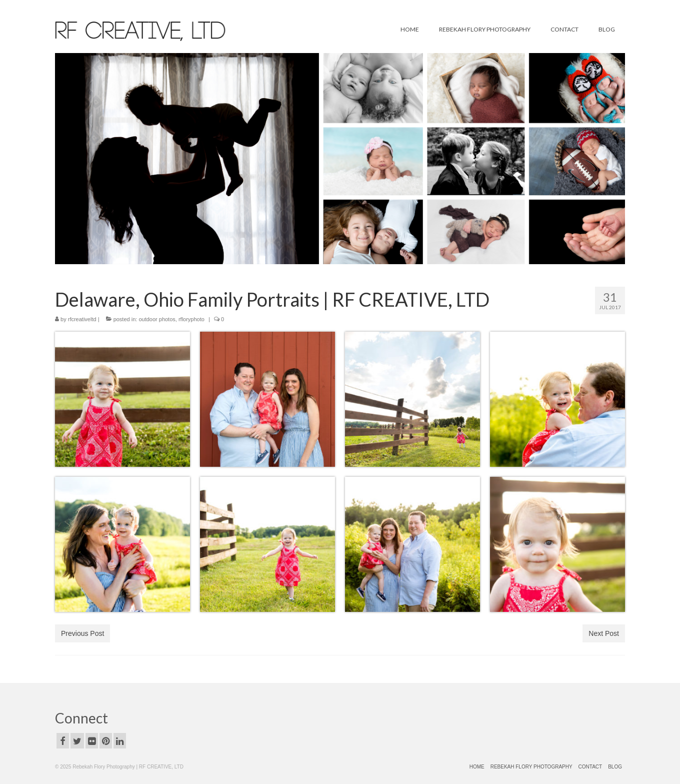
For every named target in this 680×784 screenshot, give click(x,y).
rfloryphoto (191, 319)
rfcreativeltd (82, 319)
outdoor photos (157, 319)
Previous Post (82, 633)
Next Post (604, 633)
